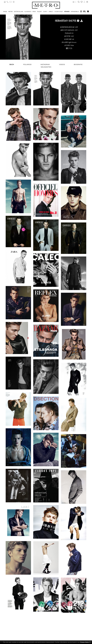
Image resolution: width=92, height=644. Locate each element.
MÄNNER (67, 12)
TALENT (39, 12)
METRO (11, 12)
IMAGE (5, 12)
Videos (62, 64)
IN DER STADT (59, 12)
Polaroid (27, 64)
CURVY (45, 12)
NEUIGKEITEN (46, 67)
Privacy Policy (85, 642)
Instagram (45, 64)
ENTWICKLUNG (19, 12)
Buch (12, 64)
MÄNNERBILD (75, 12)
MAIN (34, 12)
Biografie (78, 64)
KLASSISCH (28, 12)
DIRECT (51, 12)
